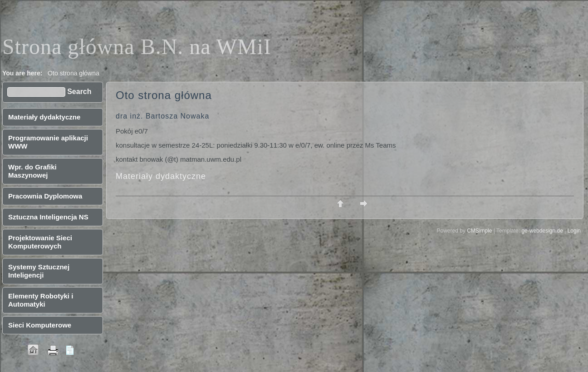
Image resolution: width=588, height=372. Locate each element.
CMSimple (479, 231)
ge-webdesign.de (542, 231)
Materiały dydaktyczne (161, 176)
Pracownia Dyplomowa (45, 196)
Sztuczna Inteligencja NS (48, 217)
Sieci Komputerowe (40, 325)
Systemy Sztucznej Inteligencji (39, 271)
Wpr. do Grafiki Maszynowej (32, 171)
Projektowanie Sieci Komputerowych (40, 242)
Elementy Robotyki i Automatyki (41, 300)
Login (574, 231)
